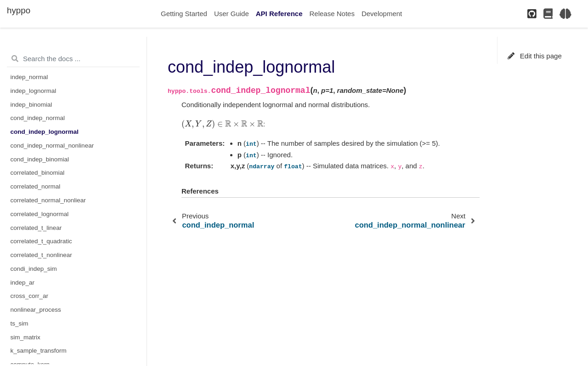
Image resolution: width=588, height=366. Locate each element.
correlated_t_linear (36, 228)
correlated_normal (36, 186)
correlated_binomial (38, 173)
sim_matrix (25, 337)
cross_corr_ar (30, 296)
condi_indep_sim (34, 269)
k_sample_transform (39, 351)
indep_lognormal (34, 91)
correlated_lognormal (40, 214)
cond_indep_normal (38, 118)
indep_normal (29, 77)
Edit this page (535, 56)
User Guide (232, 14)
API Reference (279, 14)
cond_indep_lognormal (45, 132)
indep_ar (23, 283)
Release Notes (332, 14)
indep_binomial (31, 105)
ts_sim (20, 323)
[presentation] (222, 124)
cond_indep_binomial (40, 159)
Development (382, 14)
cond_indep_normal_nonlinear (52, 146)
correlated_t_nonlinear (41, 255)
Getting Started (184, 14)
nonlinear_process (36, 310)
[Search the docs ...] (73, 59)
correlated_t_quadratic (41, 241)
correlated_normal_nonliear (48, 200)
